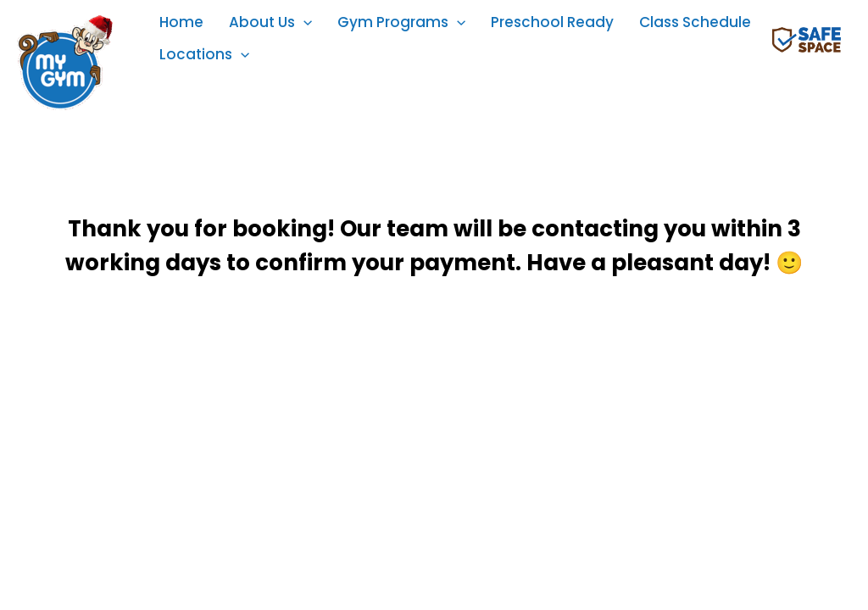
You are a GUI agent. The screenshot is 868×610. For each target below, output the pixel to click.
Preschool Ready (552, 22)
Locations (204, 54)
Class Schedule (695, 22)
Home (181, 22)
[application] (303, 22)
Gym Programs (401, 22)
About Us (270, 22)
